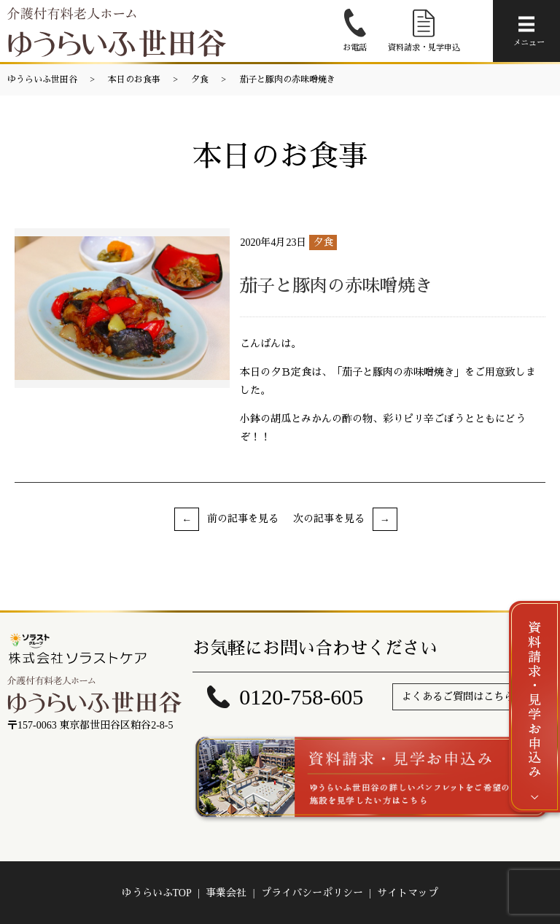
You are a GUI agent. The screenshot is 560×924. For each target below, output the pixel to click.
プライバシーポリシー (312, 893)
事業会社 (226, 893)
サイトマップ (408, 893)
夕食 (200, 79)
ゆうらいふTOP (157, 893)
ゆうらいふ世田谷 (42, 79)
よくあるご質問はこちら (458, 697)
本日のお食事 (134, 79)
